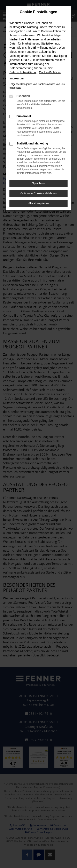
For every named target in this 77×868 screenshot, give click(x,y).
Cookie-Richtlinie (50, 72)
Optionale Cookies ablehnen (39, 193)
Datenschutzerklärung (23, 72)
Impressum (17, 78)
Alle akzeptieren (39, 203)
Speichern (38, 183)
